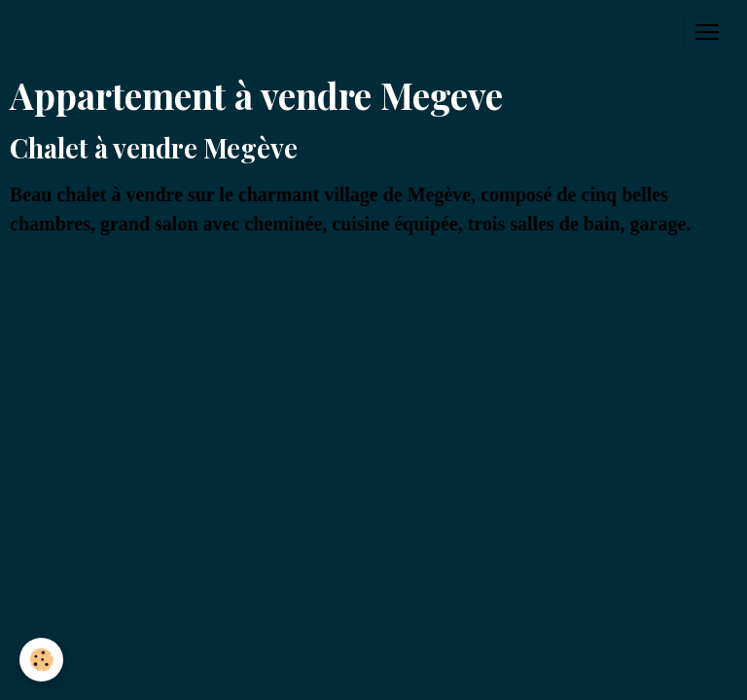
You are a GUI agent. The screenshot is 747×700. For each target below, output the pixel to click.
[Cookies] (41, 660)
